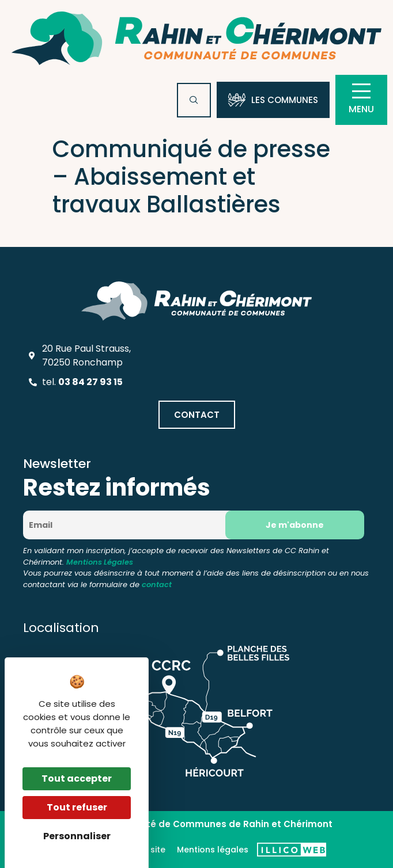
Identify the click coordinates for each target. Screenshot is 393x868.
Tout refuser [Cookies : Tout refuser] (77, 807)
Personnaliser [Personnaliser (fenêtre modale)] (77, 836)
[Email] (127, 525)
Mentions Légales (100, 562)
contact (157, 585)
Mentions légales (213, 850)
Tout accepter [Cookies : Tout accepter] (77, 778)
